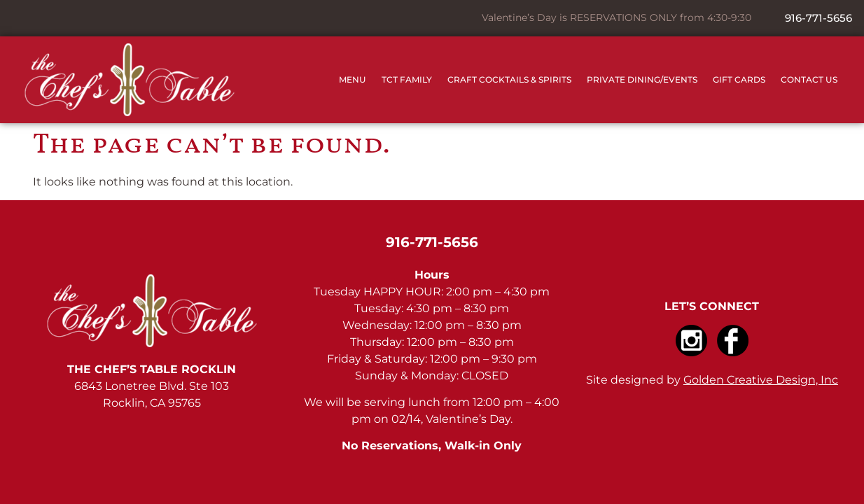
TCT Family (407, 79)
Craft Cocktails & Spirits (509, 79)
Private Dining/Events (642, 79)
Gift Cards (739, 79)
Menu (353, 79)
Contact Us (809, 79)
